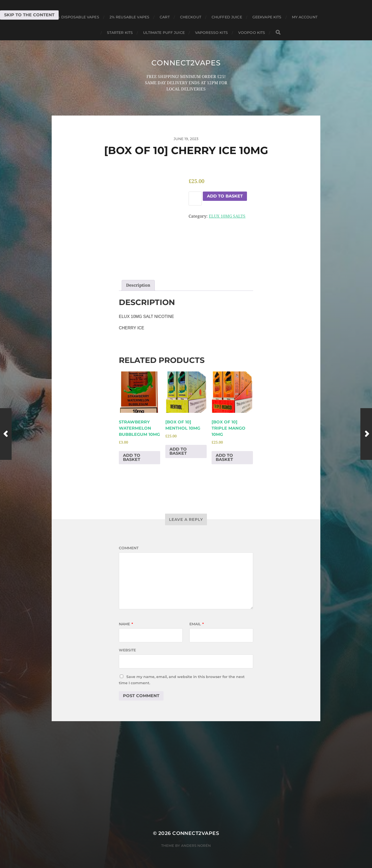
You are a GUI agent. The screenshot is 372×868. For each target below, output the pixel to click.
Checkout (191, 17)
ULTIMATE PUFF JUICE (164, 33)
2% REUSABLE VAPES (129, 17)
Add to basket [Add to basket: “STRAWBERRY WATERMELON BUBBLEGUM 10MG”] (132, 457)
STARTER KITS (120, 33)
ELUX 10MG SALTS (227, 216)
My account (305, 17)
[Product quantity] (195, 199)
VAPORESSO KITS (211, 33)
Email (197, 624)
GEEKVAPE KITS (267, 17)
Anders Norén (196, 846)
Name (126, 624)
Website (127, 650)
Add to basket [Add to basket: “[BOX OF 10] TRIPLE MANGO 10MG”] (224, 457)
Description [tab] (138, 285)
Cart (165, 17)
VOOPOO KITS (252, 33)
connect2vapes (186, 63)
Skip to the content (29, 15)
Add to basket (225, 196)
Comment (129, 548)
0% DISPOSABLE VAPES (77, 17)
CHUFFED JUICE (227, 17)
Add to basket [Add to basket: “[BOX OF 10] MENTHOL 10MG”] (178, 451)
